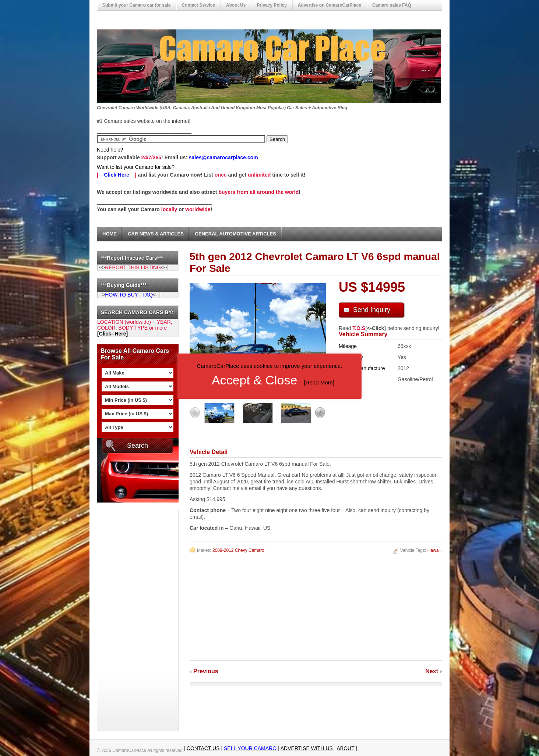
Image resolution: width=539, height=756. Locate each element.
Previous (206, 671)
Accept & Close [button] (254, 380)
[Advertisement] (127, 621)
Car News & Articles (156, 234)
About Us (236, 5)
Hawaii (434, 550)
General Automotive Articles (235, 234)
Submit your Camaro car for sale (136, 5)
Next (432, 671)
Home (110, 234)
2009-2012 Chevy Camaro (238, 550)
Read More (319, 382)
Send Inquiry (372, 310)
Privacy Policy (272, 5)
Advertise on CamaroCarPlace (330, 5)
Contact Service (198, 5)
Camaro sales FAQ (392, 5)
